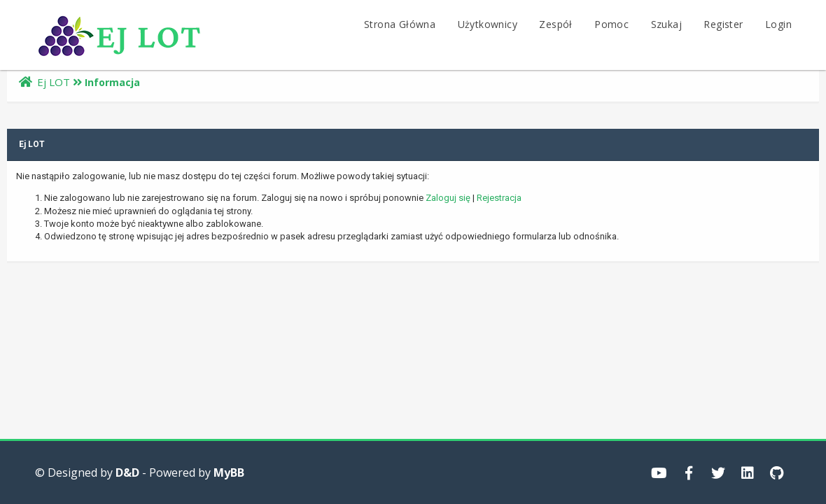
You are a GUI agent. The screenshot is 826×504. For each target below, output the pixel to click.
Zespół (555, 24)
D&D (127, 472)
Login (778, 24)
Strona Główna (400, 24)
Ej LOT (54, 82)
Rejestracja (499, 198)
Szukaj (666, 24)
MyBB (229, 472)
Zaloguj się (448, 198)
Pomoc (611, 24)
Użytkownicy (488, 24)
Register (723, 24)
